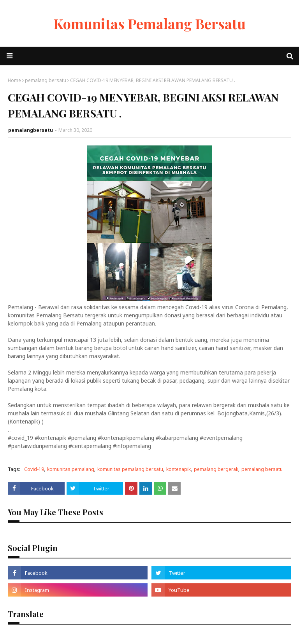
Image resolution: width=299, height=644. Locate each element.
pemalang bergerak (216, 469)
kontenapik (179, 469)
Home (14, 80)
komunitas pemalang (71, 469)
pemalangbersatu (31, 130)
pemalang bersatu (46, 80)
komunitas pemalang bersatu (130, 469)
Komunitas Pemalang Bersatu (149, 23)
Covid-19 (34, 469)
